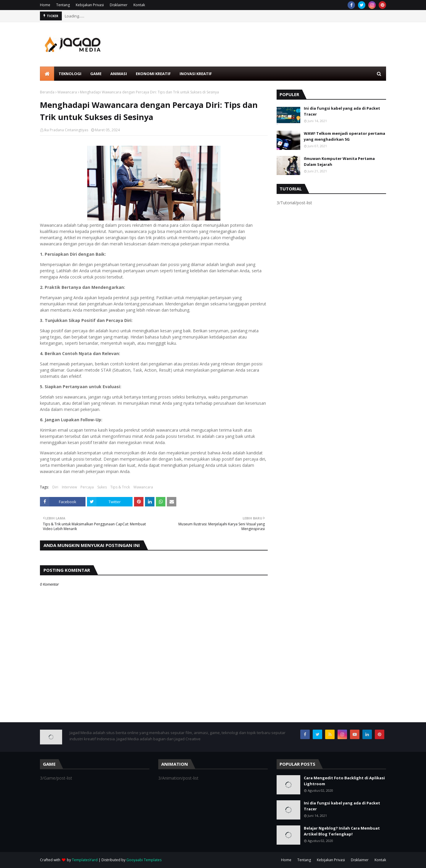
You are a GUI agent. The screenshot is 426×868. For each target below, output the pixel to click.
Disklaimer (119, 5)
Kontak (139, 5)
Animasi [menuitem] (119, 74)
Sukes (102, 487)
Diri (55, 487)
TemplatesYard (85, 860)
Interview (69, 487)
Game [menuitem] (96, 74)
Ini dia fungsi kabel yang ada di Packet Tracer (342, 111)
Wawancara (67, 92)
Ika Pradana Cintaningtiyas (66, 130)
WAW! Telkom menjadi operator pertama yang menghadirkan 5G (344, 136)
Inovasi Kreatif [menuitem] (196, 74)
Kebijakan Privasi (90, 5)
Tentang (63, 5)
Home (45, 5)
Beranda (47, 92)
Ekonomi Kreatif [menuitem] (153, 74)
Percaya (87, 487)
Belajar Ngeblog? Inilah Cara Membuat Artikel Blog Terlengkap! (342, 831)
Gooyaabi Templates (144, 860)
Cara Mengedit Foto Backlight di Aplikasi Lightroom (344, 781)
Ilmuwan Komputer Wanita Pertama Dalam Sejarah (339, 161)
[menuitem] (47, 74)
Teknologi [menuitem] (70, 74)
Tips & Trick (120, 487)
